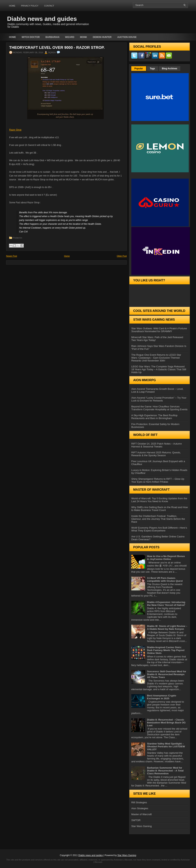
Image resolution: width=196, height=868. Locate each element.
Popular (139, 69)
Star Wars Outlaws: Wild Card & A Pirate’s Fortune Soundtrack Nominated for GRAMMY (159, 330)
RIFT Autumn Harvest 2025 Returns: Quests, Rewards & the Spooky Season (156, 454)
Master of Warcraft (141, 814)
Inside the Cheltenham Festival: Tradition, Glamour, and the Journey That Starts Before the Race (158, 519)
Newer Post (12, 256)
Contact (49, 6)
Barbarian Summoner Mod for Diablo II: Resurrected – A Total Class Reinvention (165, 771)
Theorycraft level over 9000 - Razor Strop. (57, 47)
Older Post (122, 256)
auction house (127, 37)
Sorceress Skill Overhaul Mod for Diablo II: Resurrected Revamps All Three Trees (167, 674)
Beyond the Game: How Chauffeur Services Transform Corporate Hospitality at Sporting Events (159, 408)
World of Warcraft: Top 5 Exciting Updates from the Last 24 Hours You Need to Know (159, 500)
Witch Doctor (31, 37)
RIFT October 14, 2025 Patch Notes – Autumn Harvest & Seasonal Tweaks (157, 445)
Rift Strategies (139, 802)
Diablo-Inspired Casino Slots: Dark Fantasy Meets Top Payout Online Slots (166, 650)
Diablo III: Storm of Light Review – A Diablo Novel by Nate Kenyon (167, 628)
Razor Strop (15, 130)
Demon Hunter (102, 37)
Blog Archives (170, 69)
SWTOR (136, 820)
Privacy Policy (30, 6)
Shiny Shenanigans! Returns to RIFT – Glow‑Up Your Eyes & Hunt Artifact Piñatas (158, 480)
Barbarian (52, 37)
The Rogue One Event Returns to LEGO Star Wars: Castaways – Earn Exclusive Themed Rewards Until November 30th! (156, 358)
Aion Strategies (140, 808)
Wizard (70, 37)
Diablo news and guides (42, 19)
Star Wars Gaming (141, 826)
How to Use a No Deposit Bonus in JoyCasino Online (166, 558)
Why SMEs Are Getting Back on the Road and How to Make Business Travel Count (160, 509)
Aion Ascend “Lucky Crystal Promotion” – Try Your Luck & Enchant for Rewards (159, 399)
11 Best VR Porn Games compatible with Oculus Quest (165, 579)
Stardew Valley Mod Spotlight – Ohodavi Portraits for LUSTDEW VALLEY (166, 747)
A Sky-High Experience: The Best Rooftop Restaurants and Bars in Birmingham (154, 417)
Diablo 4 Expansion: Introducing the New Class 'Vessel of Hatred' (166, 604)
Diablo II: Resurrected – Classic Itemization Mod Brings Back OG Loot (166, 723)
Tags (152, 69)
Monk (84, 37)
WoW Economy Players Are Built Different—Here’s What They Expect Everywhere (159, 529)
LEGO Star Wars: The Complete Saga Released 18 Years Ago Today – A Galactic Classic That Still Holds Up (159, 369)
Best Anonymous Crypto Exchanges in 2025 (162, 697)
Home (12, 6)
